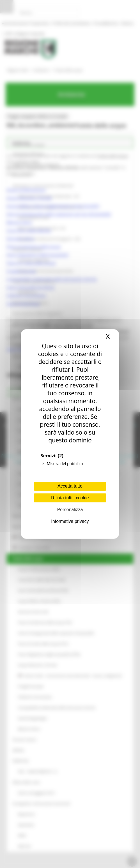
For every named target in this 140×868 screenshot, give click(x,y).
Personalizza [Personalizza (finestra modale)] (70, 510)
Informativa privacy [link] (70, 521)
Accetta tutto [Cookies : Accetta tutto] (70, 486)
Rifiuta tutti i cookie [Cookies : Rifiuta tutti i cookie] (70, 498)
